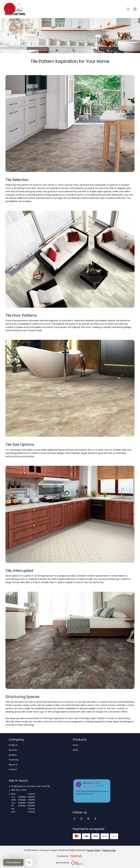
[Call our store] (29, 862)
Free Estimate (13, 862)
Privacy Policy (94, 850)
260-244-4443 (19, 790)
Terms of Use (109, 850)
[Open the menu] (135, 9)
